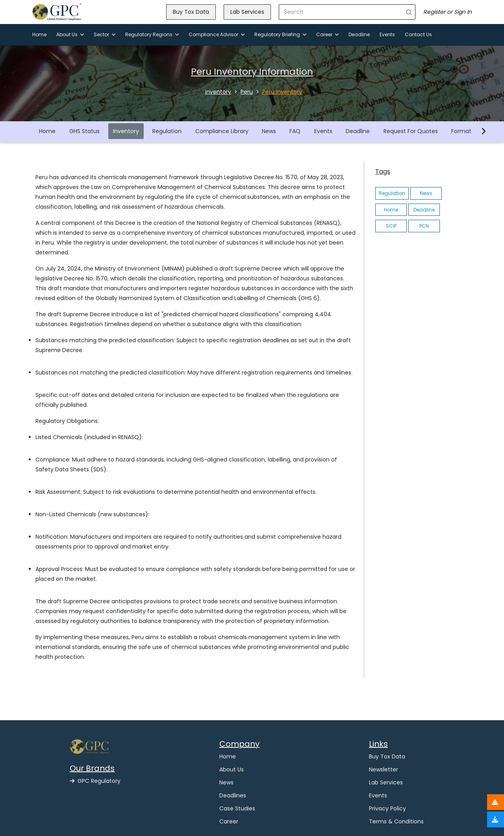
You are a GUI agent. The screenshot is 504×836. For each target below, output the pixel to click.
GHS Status (84, 131)
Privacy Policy (387, 808)
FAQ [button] (295, 131)
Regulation (167, 131)
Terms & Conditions (396, 821)
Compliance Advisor (217, 34)
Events (387, 34)
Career (327, 34)
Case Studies (237, 808)
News (269, 131)
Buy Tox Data (191, 12)
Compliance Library (222, 131)
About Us (70, 34)
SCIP (391, 226)
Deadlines (233, 795)
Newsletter (384, 769)
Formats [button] (463, 131)
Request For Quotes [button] (411, 131)
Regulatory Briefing (280, 34)
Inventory (126, 131)
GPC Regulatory (95, 781)
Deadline (359, 34)
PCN (424, 226)
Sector (105, 34)
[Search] (341, 12)
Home (39, 34)
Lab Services (247, 12)
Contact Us (418, 34)
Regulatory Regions (152, 34)
